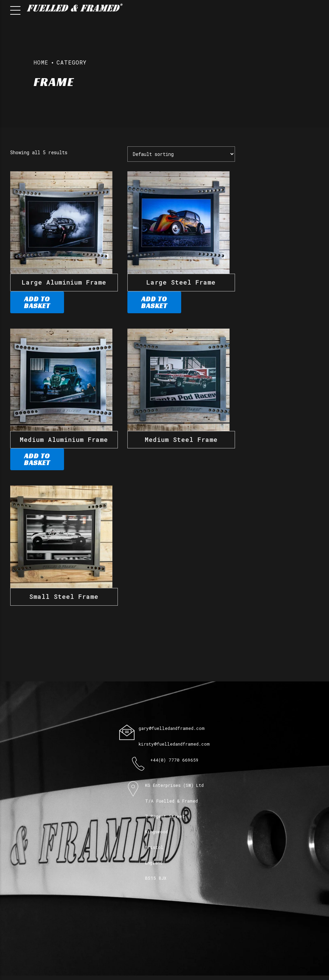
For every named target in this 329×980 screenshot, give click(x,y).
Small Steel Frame (64, 596)
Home (41, 62)
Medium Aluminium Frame (64, 439)
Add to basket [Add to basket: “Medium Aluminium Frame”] (37, 459)
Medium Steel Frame (181, 439)
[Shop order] (181, 154)
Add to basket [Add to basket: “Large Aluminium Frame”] (37, 302)
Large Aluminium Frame (64, 282)
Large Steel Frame (181, 282)
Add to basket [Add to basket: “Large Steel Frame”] (154, 302)
